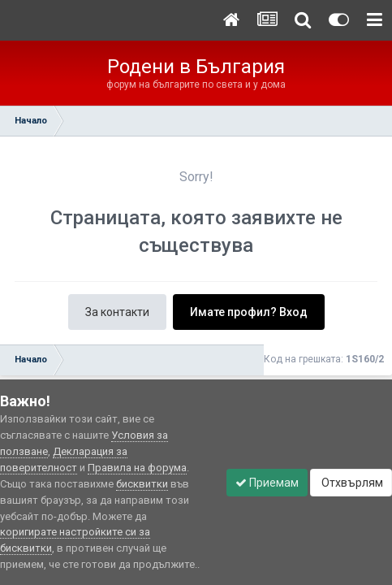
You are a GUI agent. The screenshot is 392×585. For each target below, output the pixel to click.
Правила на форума (137, 468)
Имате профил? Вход (249, 312)
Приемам (267, 483)
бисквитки (142, 484)
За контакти (117, 312)
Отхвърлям (351, 483)
